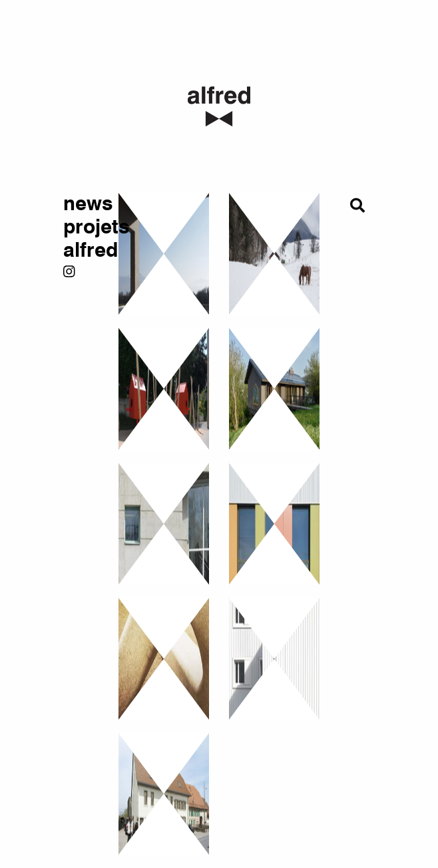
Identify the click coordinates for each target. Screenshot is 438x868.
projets (81, 227)
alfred (81, 250)
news (81, 204)
